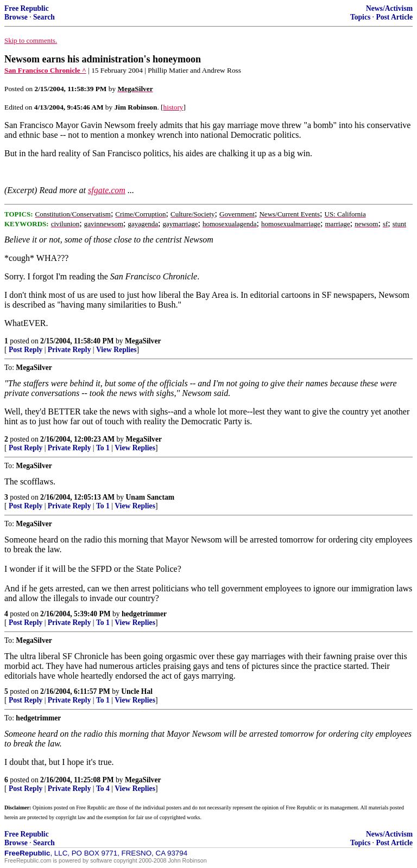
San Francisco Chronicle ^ (45, 70)
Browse (16, 17)
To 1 (103, 448)
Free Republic (27, 8)
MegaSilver (143, 341)
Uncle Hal (137, 691)
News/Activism (389, 8)
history (173, 107)
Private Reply (69, 350)
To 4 (103, 789)
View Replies (116, 350)
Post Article (394, 17)
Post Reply (26, 350)
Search (44, 17)
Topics (360, 17)
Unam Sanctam (150, 497)
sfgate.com (107, 190)
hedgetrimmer (144, 614)
